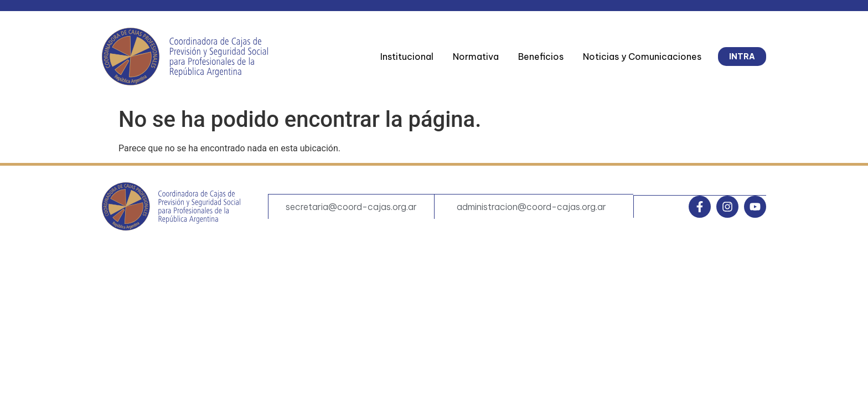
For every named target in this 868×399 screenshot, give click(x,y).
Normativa (476, 57)
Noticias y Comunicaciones (642, 57)
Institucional (407, 57)
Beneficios (541, 57)
